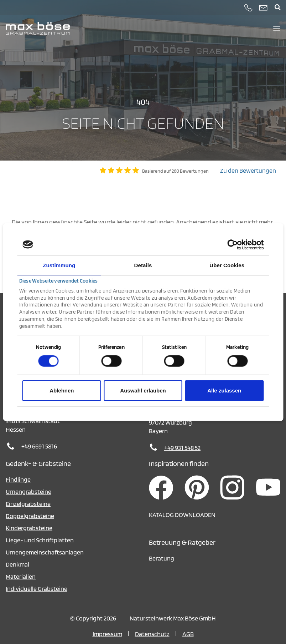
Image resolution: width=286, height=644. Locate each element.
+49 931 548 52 (182, 448)
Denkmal (17, 564)
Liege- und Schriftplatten (40, 540)
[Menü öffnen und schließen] (277, 29)
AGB (188, 634)
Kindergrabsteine (29, 528)
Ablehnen (62, 391)
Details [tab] (143, 265)
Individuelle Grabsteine (37, 589)
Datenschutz (152, 634)
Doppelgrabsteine (30, 516)
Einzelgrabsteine (28, 504)
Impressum (107, 634)
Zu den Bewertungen (248, 170)
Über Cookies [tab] (227, 265)
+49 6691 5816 (39, 446)
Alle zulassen (224, 391)
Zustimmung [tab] (59, 265)
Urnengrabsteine (28, 491)
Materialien (21, 576)
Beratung (162, 558)
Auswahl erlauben (143, 391)
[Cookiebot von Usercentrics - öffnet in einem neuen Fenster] (232, 244)
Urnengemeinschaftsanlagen (45, 552)
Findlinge (18, 479)
